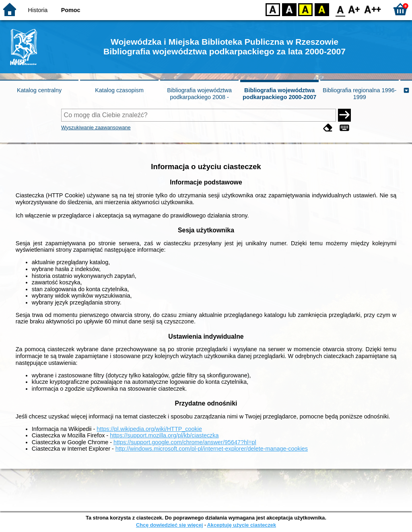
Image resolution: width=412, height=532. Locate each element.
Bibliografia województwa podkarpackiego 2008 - (199, 94)
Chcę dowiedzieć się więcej (169, 525)
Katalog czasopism (119, 90)
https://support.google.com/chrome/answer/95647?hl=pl (185, 442)
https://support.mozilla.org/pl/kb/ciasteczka (164, 435)
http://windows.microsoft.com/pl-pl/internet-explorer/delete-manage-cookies (212, 449)
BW (289, 9)
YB (305, 9)
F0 (340, 9)
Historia (38, 10)
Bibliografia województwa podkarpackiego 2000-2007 (279, 94)
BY (322, 9)
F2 (373, 9)
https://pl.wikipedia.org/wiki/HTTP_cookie (149, 429)
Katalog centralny (39, 90)
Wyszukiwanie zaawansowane (96, 127)
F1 (354, 9)
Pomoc (71, 10)
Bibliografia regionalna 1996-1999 (359, 94)
